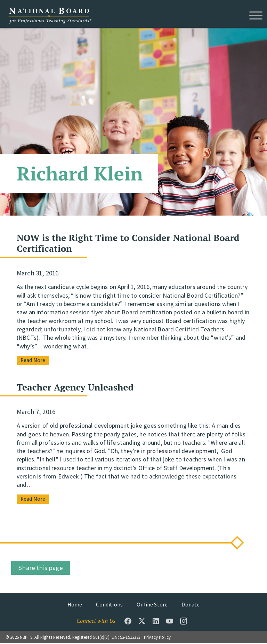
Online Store (152, 605)
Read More (33, 361)
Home (75, 605)
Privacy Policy (157, 638)
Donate (191, 605)
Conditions (109, 605)
